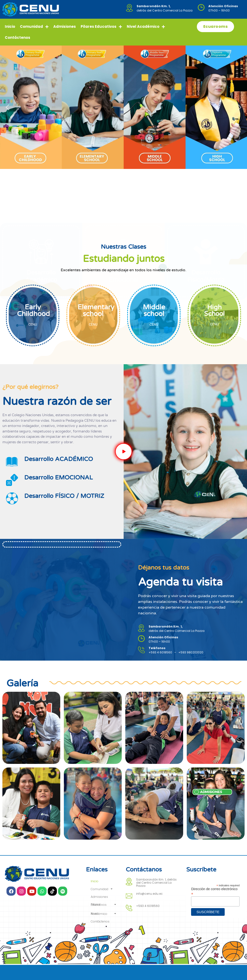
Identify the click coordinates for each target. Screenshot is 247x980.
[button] (7, 107)
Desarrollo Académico (41, 201)
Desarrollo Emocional (123, 201)
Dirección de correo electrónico (214, 891)
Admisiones (65, 26)
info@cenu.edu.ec (149, 894)
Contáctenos (18, 37)
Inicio (10, 26)
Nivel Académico (146, 27)
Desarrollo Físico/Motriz (206, 201)
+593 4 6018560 (148, 906)
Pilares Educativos (101, 27)
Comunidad (34, 27)
